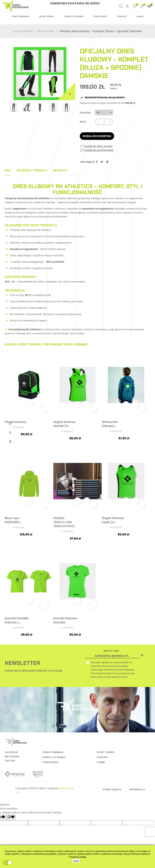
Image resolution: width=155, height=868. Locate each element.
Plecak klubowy (16, 422)
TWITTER (10, 771)
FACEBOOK (11, 762)
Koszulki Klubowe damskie (60, 628)
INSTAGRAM (12, 767)
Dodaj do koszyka (97, 136)
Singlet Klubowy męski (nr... (113, 527)
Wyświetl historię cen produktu (103, 98)
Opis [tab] (8, 171)
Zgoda (76, 861)
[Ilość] (104, 122)
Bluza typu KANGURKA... (14, 525)
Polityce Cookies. (78, 857)
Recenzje (73, 171)
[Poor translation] (11, 827)
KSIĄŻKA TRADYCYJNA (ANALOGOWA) (65, 527)
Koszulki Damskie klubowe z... (13, 628)
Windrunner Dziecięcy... (110, 424)
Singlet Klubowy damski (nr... (62, 426)
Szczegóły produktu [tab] (39, 171)
